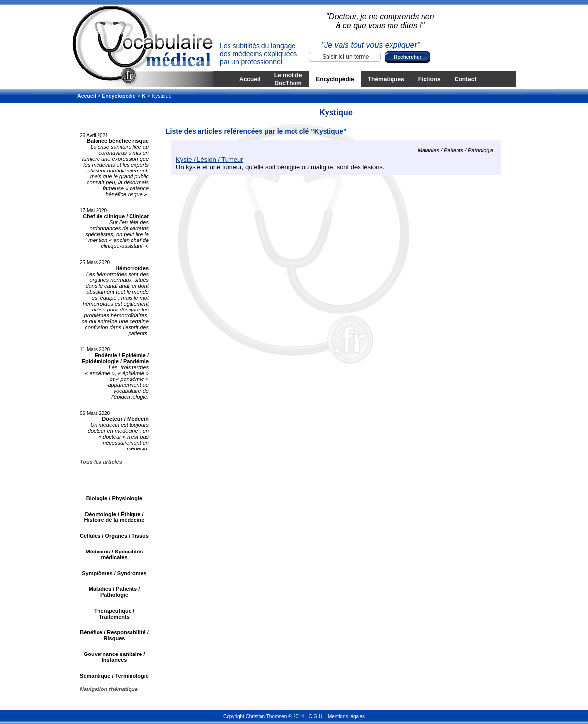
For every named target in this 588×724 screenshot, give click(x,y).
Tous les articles (101, 462)
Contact (466, 79)
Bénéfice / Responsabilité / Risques (114, 635)
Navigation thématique (109, 689)
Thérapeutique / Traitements (114, 614)
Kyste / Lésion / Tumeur (210, 159)
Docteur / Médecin (125, 419)
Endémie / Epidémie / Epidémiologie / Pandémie (115, 358)
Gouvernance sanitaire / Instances (114, 657)
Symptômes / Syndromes (114, 573)
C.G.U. (316, 716)
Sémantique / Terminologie (114, 676)
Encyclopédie (335, 79)
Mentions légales (346, 716)
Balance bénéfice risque (118, 141)
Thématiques (386, 79)
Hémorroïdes (132, 268)
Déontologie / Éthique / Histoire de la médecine (114, 517)
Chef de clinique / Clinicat (116, 216)
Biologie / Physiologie (114, 498)
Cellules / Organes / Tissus (114, 536)
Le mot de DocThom (288, 79)
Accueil (250, 79)
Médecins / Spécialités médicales (114, 554)
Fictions (429, 79)
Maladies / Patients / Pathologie (114, 592)
